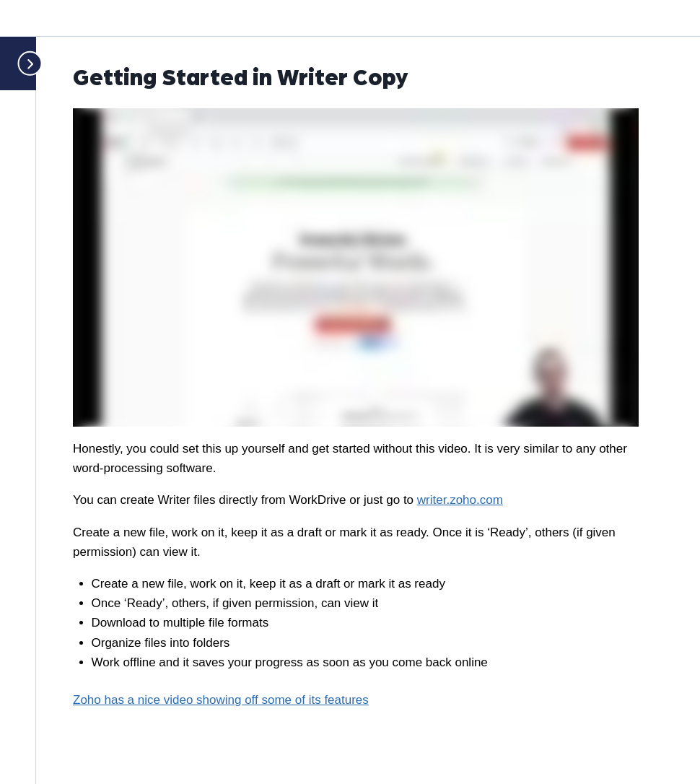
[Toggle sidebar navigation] (24, 63)
